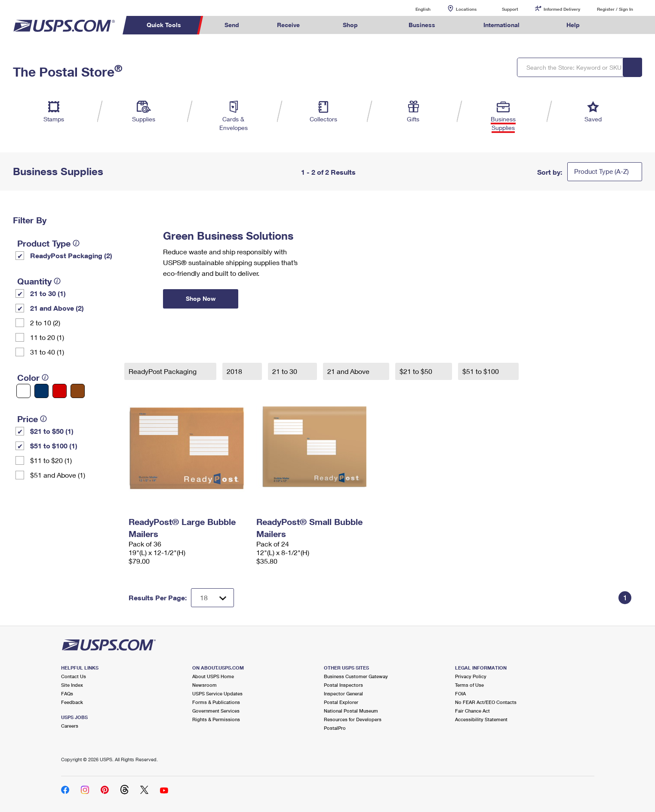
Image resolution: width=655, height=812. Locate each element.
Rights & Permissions (216, 719)
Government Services (216, 711)
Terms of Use (469, 685)
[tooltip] (76, 243)
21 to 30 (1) (48, 293)
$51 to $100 (481, 371)
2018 (235, 371)
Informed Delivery (562, 9)
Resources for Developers (353, 719)
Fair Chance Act (472, 711)
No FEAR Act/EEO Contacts (486, 702)
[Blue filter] (42, 391)
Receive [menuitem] (288, 25)
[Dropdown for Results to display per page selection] (212, 598)
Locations (466, 9)
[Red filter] (60, 391)
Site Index (72, 685)
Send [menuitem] (232, 25)
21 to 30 (286, 371)
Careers (70, 726)
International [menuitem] (501, 25)
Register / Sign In (615, 9)
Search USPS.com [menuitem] (615, 25)
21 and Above (349, 371)
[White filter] (23, 391)
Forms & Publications (216, 702)
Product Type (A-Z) (601, 171)
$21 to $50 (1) (52, 431)
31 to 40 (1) (47, 352)
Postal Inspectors (343, 685)
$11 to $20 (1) (51, 460)
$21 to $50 (417, 371)
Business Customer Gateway (356, 676)
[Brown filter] (78, 391)
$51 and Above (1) (58, 475)
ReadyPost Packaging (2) (71, 255)
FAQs (67, 693)
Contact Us (74, 676)
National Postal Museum (351, 711)
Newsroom (204, 685)
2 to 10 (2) (45, 323)
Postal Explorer (341, 702)
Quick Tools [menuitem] (164, 25)
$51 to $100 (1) (54, 446)
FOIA (460, 693)
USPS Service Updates (217, 693)
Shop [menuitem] (350, 25)
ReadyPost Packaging (163, 371)
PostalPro (335, 728)
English (414, 9)
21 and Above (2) (57, 308)
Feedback (72, 702)
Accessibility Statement (481, 719)
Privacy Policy (471, 676)
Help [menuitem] (573, 25)
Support (510, 9)
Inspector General (343, 693)
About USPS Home (213, 676)
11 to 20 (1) (47, 337)
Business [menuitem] (422, 25)
